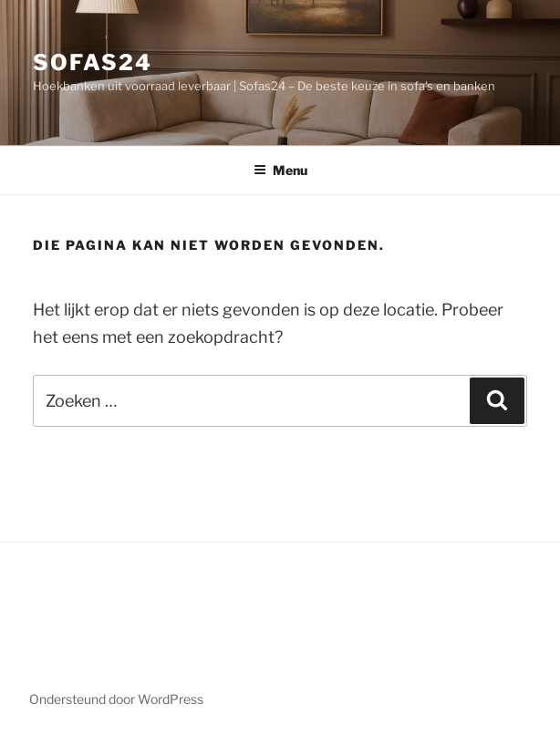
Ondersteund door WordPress (116, 699)
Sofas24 (92, 62)
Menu (280, 170)
